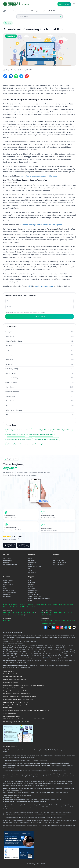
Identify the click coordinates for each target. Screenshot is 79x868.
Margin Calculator (33, 590)
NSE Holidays (7, 595)
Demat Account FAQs (34, 595)
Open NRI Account (58, 564)
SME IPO (31, 570)
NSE (4, 613)
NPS (54, 558)
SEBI (13, 613)
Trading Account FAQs (35, 597)
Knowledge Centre (9, 590)
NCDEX (23, 613)
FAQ (30, 580)
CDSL (10, 621)
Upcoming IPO (7, 558)
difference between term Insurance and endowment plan (26, 444)
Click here (47, 658)
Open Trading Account (59, 562)
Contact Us (31, 582)
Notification (14, 604)
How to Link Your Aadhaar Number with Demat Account (18, 699)
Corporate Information (67, 604)
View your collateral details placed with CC (15, 691)
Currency (31, 564)
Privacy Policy (31, 604)
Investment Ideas (8, 580)
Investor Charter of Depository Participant (15, 680)
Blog (14, 11)
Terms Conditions (41, 604)
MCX (17, 613)
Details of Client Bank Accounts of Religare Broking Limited (19, 697)
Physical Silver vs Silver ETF (16, 435)
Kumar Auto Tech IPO (47, 621)
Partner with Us (31, 607)
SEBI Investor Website (9, 713)
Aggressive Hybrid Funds (41, 430)
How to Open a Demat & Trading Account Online (17, 705)
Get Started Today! (10, 183)
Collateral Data (12, 615)
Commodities (32, 562)
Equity (30, 558)
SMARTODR (49, 615)
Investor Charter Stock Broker (11, 674)
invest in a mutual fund (12, 112)
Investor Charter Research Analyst (13, 677)
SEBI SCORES (62, 613)
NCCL (27, 615)
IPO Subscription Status (10, 564)
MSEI (28, 613)
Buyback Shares (8, 560)
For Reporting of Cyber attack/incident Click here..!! (17, 694)
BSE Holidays (7, 597)
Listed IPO (6, 562)
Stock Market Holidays (10, 592)
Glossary (6, 588)
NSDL (5, 621)
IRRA (5, 615)
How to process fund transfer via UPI (13, 688)
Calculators (31, 588)
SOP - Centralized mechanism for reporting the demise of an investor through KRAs (26, 711)
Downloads (31, 586)
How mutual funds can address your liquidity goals (38, 176)
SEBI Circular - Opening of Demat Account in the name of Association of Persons (25, 719)
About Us (6, 604)
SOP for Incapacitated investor (12, 716)
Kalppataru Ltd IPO (60, 621)
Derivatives (31, 560)
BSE (9, 613)
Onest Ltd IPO (71, 621)
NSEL (33, 613)
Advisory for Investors (9, 671)
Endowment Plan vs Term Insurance (47, 439)
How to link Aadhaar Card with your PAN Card (16, 702)
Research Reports (8, 584)
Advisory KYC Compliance (11, 682)
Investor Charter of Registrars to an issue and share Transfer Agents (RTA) (24, 685)
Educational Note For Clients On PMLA (14, 607)
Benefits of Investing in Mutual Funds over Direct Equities (41, 225)
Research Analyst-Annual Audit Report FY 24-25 (17, 722)
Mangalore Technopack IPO (50, 623)
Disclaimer (22, 604)
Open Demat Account (59, 560)
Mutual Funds (23, 11)
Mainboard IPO (32, 572)
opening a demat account (44, 286)
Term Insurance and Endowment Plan (19, 439)
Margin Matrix (32, 592)
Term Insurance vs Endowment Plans (41, 435)
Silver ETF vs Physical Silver (62, 430)
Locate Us (31, 584)
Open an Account (64, 4)
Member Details (8, 708)
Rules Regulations (53, 604)
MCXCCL (21, 615)
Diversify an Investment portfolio (18, 430)
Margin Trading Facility (35, 566)
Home (6, 11)
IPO (31, 286)
